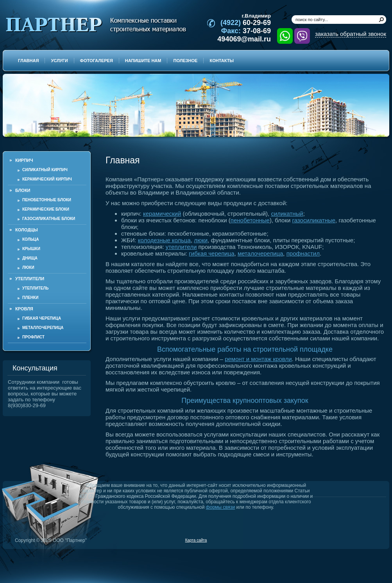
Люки (28, 267)
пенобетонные (250, 220)
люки (201, 240)
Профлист (33, 337)
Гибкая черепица (42, 318)
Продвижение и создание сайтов (367, 540)
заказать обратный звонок (351, 34)
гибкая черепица (211, 253)
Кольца (30, 239)
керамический (162, 214)
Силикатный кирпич (45, 170)
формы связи (220, 507)
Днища (30, 258)
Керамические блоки (46, 209)
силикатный (287, 214)
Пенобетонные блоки (47, 200)
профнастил (303, 253)
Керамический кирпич (47, 179)
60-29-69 (246, 23)
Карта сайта (196, 540)
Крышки (31, 249)
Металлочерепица (43, 328)
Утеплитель (35, 288)
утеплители (181, 247)
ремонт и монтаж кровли (258, 359)
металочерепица (260, 253)
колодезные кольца (164, 240)
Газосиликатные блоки (49, 219)
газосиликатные (314, 220)
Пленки (30, 298)
